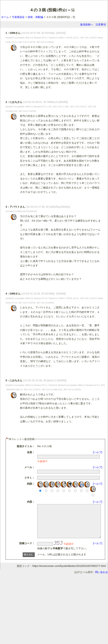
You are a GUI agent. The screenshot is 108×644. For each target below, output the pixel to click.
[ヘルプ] (99, 452)
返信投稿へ (87, 24)
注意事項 (101, 24)
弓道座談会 (18, 17)
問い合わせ (102, 579)
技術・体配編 (35, 17)
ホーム (5, 17)
